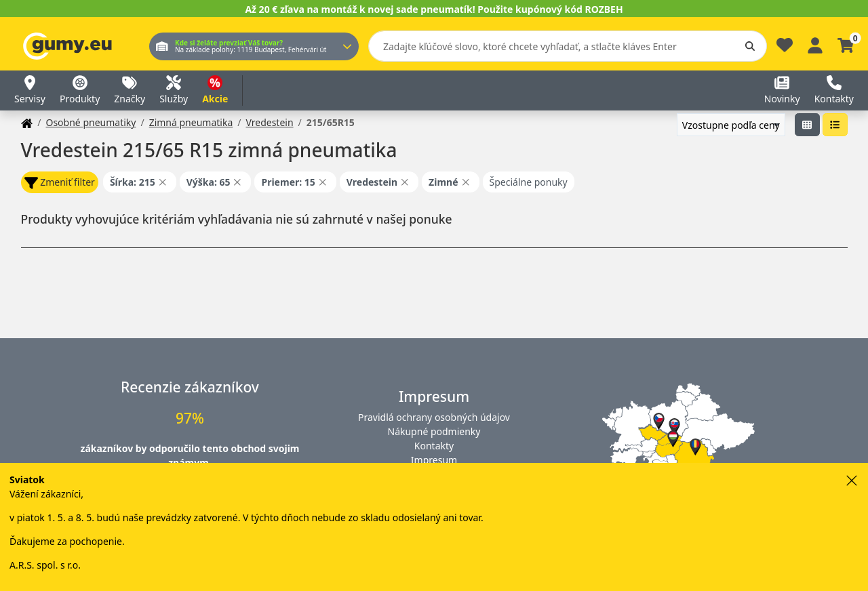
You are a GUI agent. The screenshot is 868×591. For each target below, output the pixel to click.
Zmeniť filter (60, 183)
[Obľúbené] (785, 48)
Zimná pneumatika (191, 122)
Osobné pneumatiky (91, 122)
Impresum (434, 460)
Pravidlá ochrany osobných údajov (434, 417)
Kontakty (434, 446)
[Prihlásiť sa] (815, 44)
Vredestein (269, 122)
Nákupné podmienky (434, 431)
